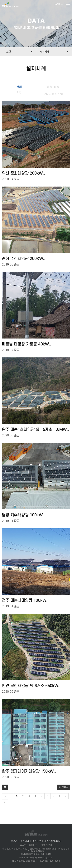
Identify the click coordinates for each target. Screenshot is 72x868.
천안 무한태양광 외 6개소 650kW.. (31, 686)
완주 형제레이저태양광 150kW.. (29, 771)
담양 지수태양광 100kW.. (23, 515)
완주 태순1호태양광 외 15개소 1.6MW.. (35, 430)
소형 (19, 92)
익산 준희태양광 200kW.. (23, 173)
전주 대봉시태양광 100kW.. (25, 601)
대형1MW (53, 87)
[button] (5, 787)
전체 (19, 87)
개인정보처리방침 (53, 841)
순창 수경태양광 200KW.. (24, 259)
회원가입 (25, 841)
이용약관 (37, 841)
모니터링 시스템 (53, 94)
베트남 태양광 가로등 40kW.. (26, 344)
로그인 (14, 841)
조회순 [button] (63, 787)
